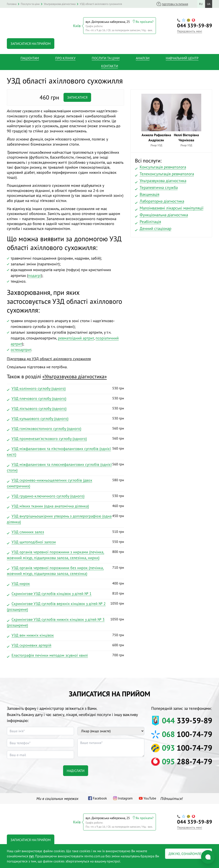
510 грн (65, 531)
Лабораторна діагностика (162, 200)
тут (31, 856)
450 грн (65, 518)
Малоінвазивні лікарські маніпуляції (172, 207)
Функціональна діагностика (164, 213)
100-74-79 (187, 733)
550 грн (65, 541)
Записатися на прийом (31, 42)
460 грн (65, 505)
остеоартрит (21, 348)
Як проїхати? (145, 21)
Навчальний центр (182, 57)
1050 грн (65, 606)
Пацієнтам (30, 57)
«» (75, 375)
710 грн (65, 570)
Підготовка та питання (175, 4)
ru (201, 4)
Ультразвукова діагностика (163, 179)
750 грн (65, 634)
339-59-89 (195, 25)
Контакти (110, 65)
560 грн (65, 428)
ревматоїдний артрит (76, 337)
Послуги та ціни (106, 57)
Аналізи (143, 57)
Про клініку (65, 57)
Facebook (100, 797)
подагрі (35, 274)
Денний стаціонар (155, 227)
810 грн (65, 593)
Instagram (125, 797)
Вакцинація (149, 193)
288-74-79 (187, 760)
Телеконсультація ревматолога (167, 172)
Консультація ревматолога (163, 166)
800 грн (65, 554)
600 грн (65, 644)
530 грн (65, 388)
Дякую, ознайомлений (189, 854)
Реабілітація (150, 220)
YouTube (150, 797)
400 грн (65, 583)
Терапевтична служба (159, 186)
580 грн (65, 482)
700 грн (65, 655)
